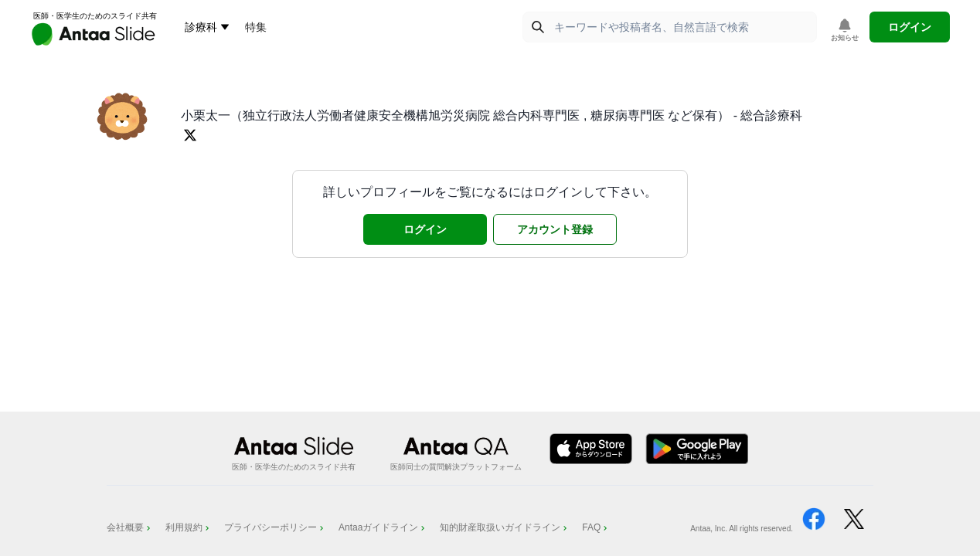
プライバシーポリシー (275, 527)
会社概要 (130, 527)
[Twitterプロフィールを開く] (190, 135)
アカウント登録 (555, 229)
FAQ (596, 527)
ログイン (910, 27)
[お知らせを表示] (845, 31)
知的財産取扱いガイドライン (505, 527)
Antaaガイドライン (383, 527)
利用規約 (189, 527)
